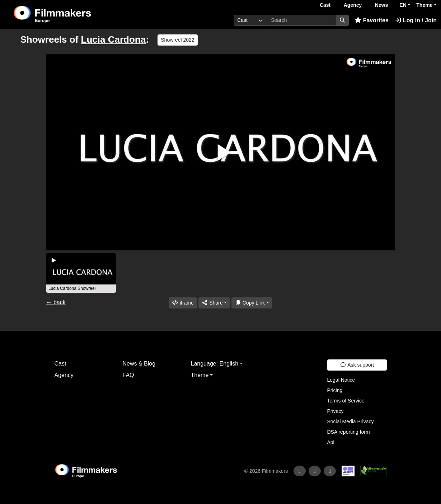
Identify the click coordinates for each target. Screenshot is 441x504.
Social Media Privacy (351, 421)
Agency (353, 5)
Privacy (336, 411)
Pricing (335, 390)
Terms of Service (346, 401)
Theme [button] (424, 5)
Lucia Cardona (114, 39)
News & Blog (139, 364)
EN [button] (403, 5)
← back (56, 302)
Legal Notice (341, 380)
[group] (81, 273)
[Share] (214, 303)
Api (331, 442)
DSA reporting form (349, 432)
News (382, 5)
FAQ (128, 375)
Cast (325, 5)
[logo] (70, 14)
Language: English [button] (215, 364)
